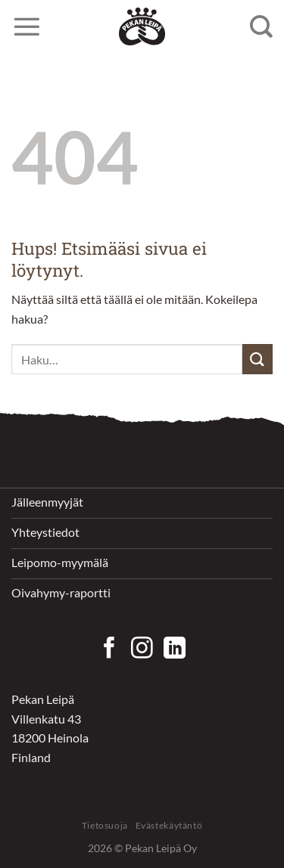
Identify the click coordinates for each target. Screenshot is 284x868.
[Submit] (257, 359)
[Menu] (27, 26)
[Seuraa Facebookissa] (109, 649)
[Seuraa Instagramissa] (142, 649)
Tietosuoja (105, 825)
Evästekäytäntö (169, 825)
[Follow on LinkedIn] (175, 649)
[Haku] (261, 26)
